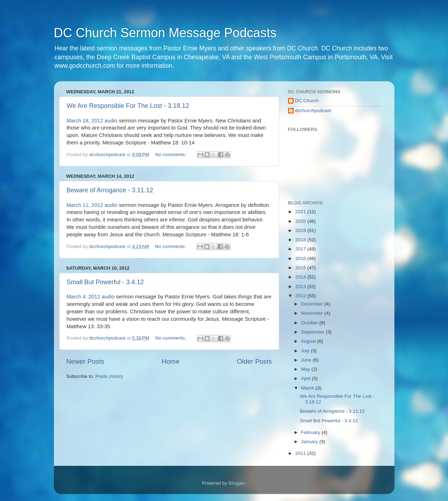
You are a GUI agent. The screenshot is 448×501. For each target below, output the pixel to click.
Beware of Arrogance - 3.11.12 (110, 190)
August (309, 341)
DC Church (307, 101)
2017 (301, 249)
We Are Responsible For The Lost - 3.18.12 (128, 106)
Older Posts (255, 361)
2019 (301, 230)
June (307, 360)
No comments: (172, 155)
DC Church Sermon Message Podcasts (165, 33)
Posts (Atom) (109, 376)
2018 (301, 240)
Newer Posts (85, 361)
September (314, 332)
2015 (301, 268)
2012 (301, 296)
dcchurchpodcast (313, 111)
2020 (301, 221)
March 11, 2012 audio (92, 205)
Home (171, 361)
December (313, 304)
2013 (301, 287)
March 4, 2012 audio (91, 297)
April (307, 378)
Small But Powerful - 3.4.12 (105, 282)
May (306, 369)
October (310, 323)
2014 (301, 277)
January (310, 442)
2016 (301, 258)
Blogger (237, 483)
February (311, 432)
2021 (301, 212)
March (308, 388)
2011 (301, 453)
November (313, 313)
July (306, 351)
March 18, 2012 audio (92, 121)
